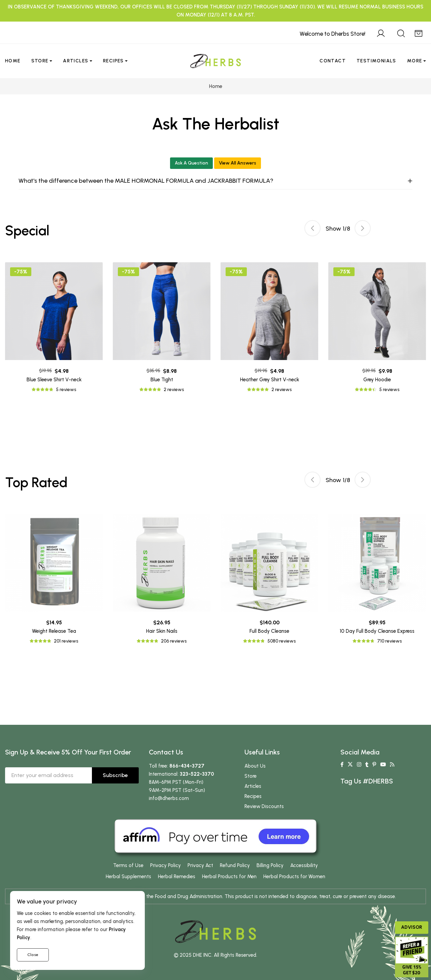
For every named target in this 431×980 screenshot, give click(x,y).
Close (33, 955)
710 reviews (389, 641)
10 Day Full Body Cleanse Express (377, 631)
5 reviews (66, 390)
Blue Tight (162, 380)
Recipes (113, 61)
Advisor (412, 927)
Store (40, 61)
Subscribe (115, 775)
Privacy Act (200, 865)
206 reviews (174, 641)
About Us (255, 766)
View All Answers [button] (238, 163)
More (415, 61)
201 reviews (66, 641)
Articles (76, 61)
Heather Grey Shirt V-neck (270, 380)
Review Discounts (264, 806)
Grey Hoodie (377, 380)
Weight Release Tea (54, 631)
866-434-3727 (187, 766)
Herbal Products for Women (294, 877)
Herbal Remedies (177, 877)
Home (13, 61)
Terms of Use (128, 865)
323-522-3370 (197, 774)
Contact (333, 61)
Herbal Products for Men (229, 877)
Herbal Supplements (128, 877)
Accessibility (304, 865)
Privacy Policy (165, 865)
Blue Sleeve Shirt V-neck (54, 380)
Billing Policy (270, 865)
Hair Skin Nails (162, 631)
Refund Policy (235, 865)
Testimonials (376, 61)
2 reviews (174, 390)
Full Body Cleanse (269, 631)
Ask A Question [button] (191, 163)
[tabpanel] (269, 328)
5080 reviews (281, 641)
